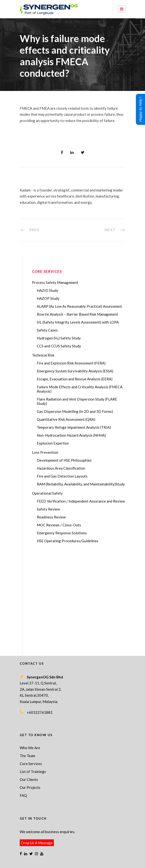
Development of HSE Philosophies (64, 460)
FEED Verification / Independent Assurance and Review (81, 501)
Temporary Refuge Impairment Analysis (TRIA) (74, 427)
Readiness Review (51, 517)
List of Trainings (33, 672)
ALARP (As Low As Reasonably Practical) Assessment (79, 306)
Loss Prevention (45, 452)
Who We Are (30, 648)
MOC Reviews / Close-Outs (59, 525)
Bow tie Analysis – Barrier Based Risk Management (77, 314)
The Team (27, 656)
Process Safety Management (55, 282)
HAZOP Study (48, 298)
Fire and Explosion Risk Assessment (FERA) (71, 363)
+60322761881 (40, 613)
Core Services (31, 664)
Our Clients (29, 680)
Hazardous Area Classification (61, 468)
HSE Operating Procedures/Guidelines (68, 541)
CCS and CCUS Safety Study (59, 346)
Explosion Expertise (53, 443)
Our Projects (30, 688)
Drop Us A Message (37, 743)
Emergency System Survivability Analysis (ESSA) (75, 371)
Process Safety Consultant (82, 857)
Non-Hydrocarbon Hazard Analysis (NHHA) (71, 435)
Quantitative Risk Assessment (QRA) (66, 419)
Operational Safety (47, 493)
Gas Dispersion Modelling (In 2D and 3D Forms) (75, 411)
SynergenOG (70, 852)
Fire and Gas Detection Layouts (62, 476)
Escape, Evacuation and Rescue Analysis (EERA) (75, 379)
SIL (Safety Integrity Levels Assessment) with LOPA (78, 322)
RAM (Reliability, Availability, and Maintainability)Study (81, 484)
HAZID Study (47, 290)
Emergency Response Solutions (62, 533)
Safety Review (48, 509)
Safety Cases (47, 330)
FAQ (23, 696)
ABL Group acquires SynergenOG (46, 835)
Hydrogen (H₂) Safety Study (59, 338)
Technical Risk (43, 355)
